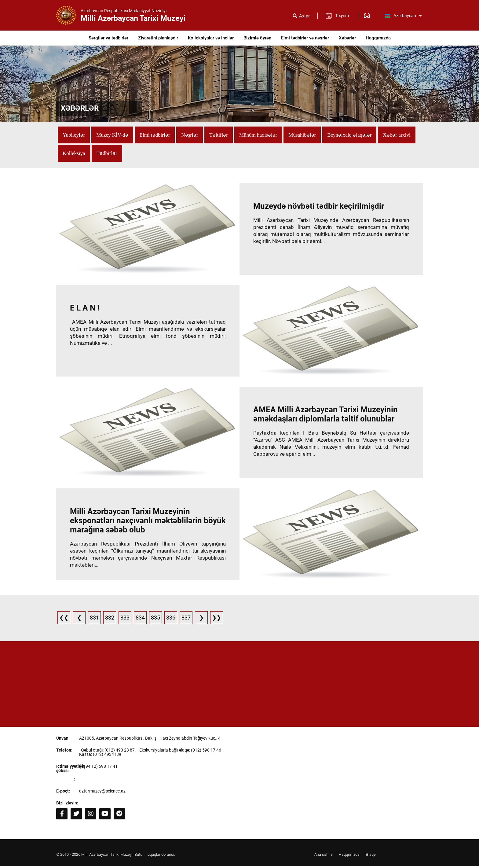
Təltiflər (219, 135)
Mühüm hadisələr (258, 135)
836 (171, 620)
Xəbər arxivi (397, 135)
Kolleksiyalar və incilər (211, 38)
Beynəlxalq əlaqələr (349, 135)
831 (94, 620)
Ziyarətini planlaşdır (158, 38)
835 (155, 620)
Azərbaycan (403, 16)
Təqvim (342, 16)
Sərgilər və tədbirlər (108, 38)
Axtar (304, 16)
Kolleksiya (74, 153)
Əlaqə (371, 857)
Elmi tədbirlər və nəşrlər (305, 38)
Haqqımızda (378, 38)
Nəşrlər (190, 135)
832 (110, 620)
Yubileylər (74, 135)
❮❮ (64, 620)
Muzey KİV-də (112, 135)
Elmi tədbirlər (155, 135)
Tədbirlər (107, 153)
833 (125, 620)
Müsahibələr (302, 135)
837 (186, 620)
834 (140, 620)
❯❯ (217, 620)
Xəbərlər (347, 38)
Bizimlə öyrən (257, 38)
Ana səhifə (324, 857)
